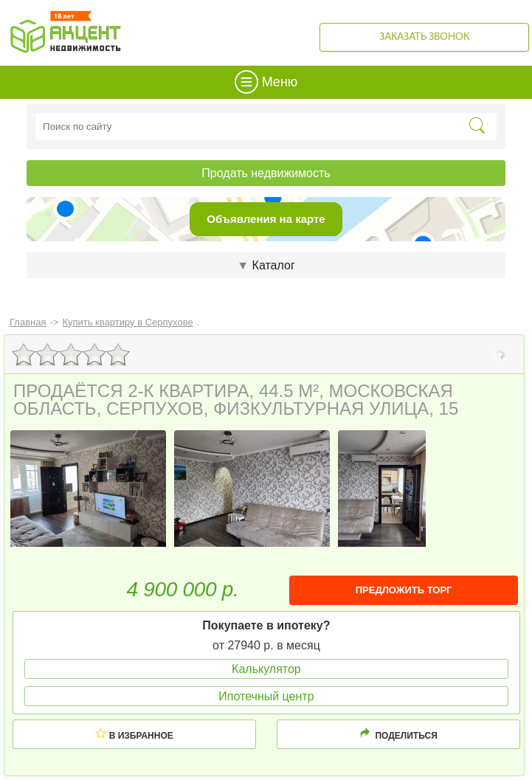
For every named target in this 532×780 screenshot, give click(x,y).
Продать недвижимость (266, 173)
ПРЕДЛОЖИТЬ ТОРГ (404, 590)
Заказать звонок (424, 37)
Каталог (266, 265)
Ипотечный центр (266, 696)
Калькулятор (266, 669)
